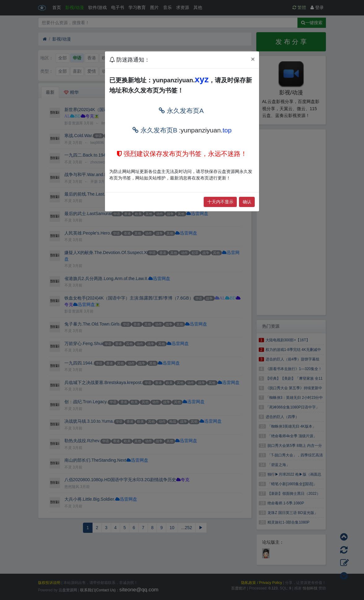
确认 (247, 202)
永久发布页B (155, 130)
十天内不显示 (220, 202)
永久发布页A (181, 111)
